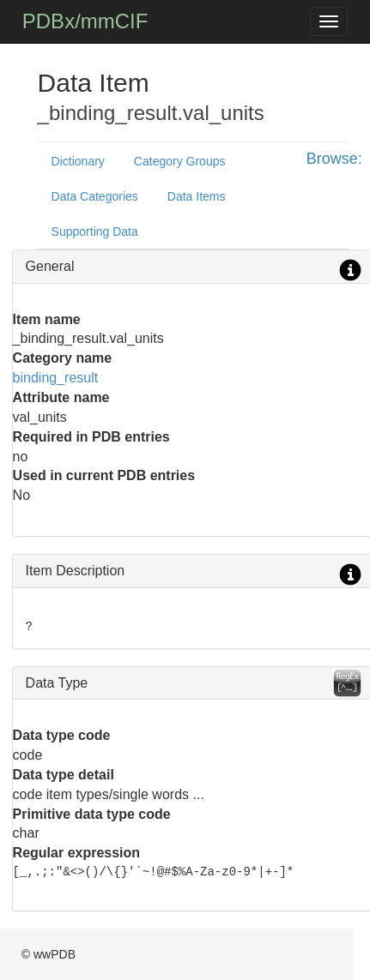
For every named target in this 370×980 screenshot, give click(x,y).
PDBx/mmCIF (85, 21)
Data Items (197, 196)
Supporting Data (95, 231)
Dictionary (78, 161)
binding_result (56, 378)
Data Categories (95, 196)
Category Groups (180, 161)
